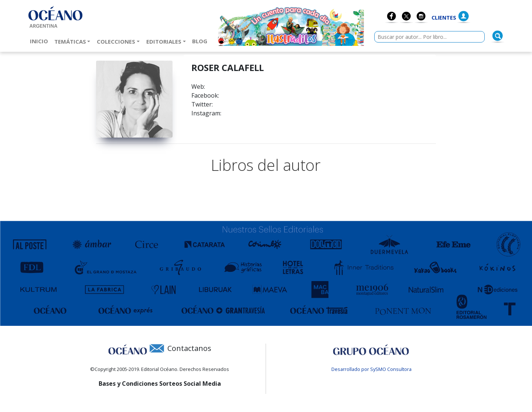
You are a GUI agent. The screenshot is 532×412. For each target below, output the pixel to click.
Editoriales (164, 41)
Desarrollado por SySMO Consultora (371, 369)
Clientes (444, 18)
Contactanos (189, 348)
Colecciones (116, 41)
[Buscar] (498, 36)
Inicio (40, 41)
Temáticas (70, 41)
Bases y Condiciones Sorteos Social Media (160, 384)
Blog (201, 41)
